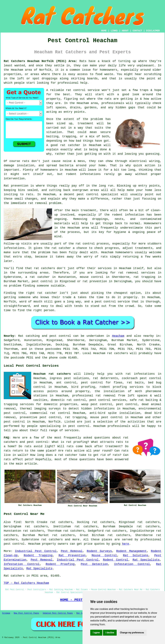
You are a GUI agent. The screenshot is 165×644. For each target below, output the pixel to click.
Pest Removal (72, 551)
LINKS (114, 31)
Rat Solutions (136, 555)
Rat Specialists (146, 560)
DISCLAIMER (153, 31)
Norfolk (55, 422)
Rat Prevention (72, 555)
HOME (104, 31)
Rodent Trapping (38, 555)
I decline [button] (110, 633)
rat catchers (52, 540)
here (126, 544)
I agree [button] (96, 633)
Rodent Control (116, 560)
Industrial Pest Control (36, 551)
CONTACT (137, 31)
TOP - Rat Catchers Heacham (26, 583)
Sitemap (6, 613)
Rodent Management (131, 551)
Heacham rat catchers (52, 374)
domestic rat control (68, 400)
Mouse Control (104, 555)
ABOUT (125, 31)
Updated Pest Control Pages (58, 613)
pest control (14, 422)
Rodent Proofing (60, 564)
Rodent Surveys (99, 551)
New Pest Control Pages (26, 613)
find (17, 522)
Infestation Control (22, 564)
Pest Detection (94, 564)
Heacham (118, 336)
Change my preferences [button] (132, 633)
